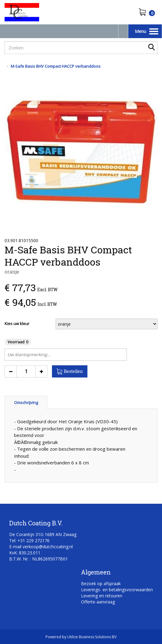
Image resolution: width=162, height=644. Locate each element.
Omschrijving (26, 402)
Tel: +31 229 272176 (29, 540)
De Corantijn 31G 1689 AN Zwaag (43, 534)
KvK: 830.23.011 (25, 553)
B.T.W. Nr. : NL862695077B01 (39, 559)
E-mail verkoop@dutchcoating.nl (41, 547)
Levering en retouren (102, 596)
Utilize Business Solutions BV (92, 637)
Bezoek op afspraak (101, 583)
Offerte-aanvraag (98, 602)
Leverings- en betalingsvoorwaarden (117, 590)
